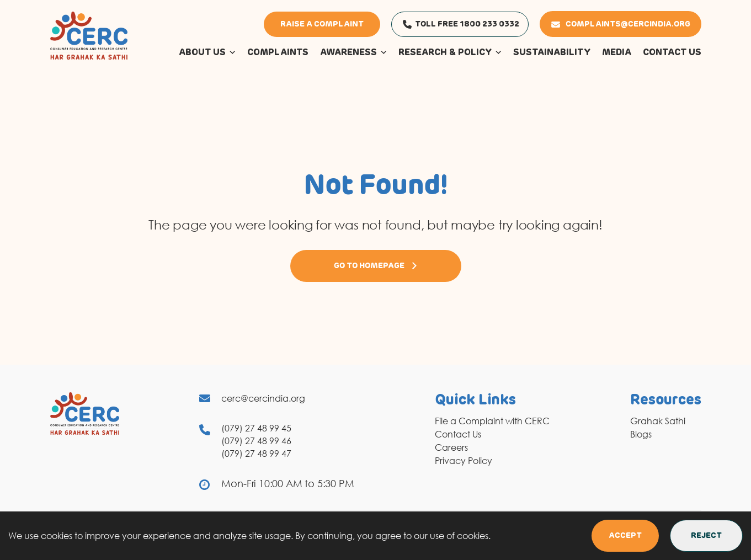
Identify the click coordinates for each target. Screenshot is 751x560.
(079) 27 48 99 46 (256, 441)
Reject (706, 536)
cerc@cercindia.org (263, 398)
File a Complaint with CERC (492, 421)
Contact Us (458, 434)
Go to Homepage (376, 266)
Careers (451, 447)
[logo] (89, 35)
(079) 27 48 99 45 (256, 428)
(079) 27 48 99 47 (256, 454)
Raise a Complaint (322, 24)
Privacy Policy (464, 461)
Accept (625, 536)
